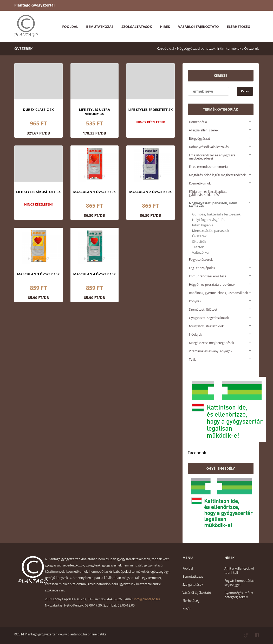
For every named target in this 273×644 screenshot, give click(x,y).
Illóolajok (196, 334)
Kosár (187, 609)
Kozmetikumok (200, 183)
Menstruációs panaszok (211, 231)
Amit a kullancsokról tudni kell (239, 570)
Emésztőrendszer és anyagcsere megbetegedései (212, 157)
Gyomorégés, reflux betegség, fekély (239, 595)
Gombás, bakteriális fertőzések (216, 214)
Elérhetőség (239, 27)
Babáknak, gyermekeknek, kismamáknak (219, 293)
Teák (192, 359)
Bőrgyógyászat (200, 139)
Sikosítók (199, 242)
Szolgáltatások (137, 27)
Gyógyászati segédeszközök (209, 318)
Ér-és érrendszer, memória (208, 167)
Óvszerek (251, 48)
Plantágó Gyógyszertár (35, 5)
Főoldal (70, 27)
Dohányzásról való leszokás (209, 147)
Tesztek (198, 247)
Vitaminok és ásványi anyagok (211, 351)
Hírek (165, 27)
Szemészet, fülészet (203, 310)
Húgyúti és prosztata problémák (212, 285)
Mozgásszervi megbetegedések (212, 343)
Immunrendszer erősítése (208, 276)
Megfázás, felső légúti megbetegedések (217, 175)
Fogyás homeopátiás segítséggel (239, 583)
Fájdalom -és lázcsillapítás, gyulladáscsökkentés (208, 193)
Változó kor (201, 253)
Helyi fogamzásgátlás (209, 220)
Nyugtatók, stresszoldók (206, 326)
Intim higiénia (203, 225)
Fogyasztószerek (201, 260)
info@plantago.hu (147, 599)
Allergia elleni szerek (204, 130)
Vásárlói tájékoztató (198, 27)
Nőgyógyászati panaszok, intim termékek (213, 205)
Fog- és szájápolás (202, 268)
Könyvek (195, 301)
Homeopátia (198, 122)
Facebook (197, 453)
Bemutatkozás (100, 27)
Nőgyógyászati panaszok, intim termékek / (210, 48)
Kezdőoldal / (167, 48)
